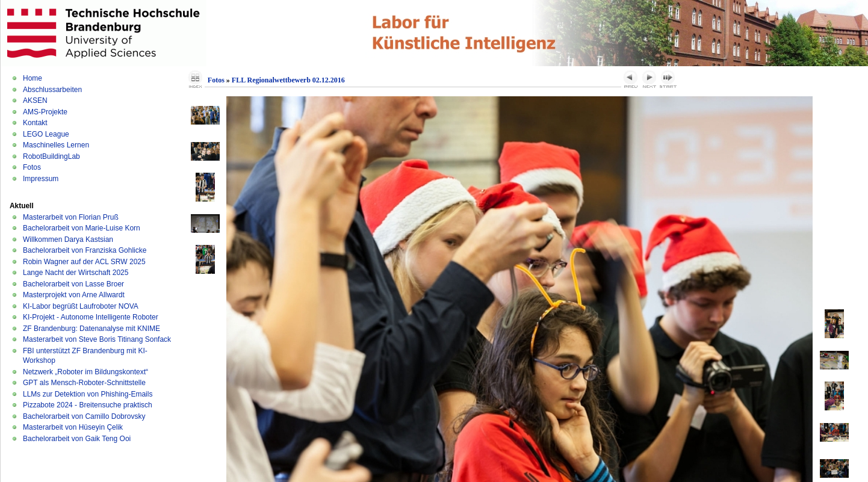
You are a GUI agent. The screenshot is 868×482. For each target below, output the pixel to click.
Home (33, 78)
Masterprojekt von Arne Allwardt (74, 295)
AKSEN (35, 100)
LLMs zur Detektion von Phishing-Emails (88, 394)
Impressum (41, 179)
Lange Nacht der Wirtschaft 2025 (76, 273)
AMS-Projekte (45, 112)
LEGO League (46, 134)
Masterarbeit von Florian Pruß (71, 217)
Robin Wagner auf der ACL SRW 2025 (84, 262)
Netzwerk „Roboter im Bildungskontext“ (85, 372)
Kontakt (35, 123)
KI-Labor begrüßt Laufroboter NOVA (81, 306)
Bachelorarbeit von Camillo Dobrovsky (84, 416)
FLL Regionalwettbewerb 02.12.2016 (288, 80)
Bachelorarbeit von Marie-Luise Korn (82, 228)
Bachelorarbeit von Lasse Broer (73, 284)
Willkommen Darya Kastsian (68, 239)
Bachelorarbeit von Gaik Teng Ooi (77, 439)
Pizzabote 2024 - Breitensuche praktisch (88, 405)
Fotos (32, 167)
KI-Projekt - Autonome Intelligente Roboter (91, 317)
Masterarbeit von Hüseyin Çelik (73, 427)
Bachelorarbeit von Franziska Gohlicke (85, 250)
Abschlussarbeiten (52, 90)
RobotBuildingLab (51, 156)
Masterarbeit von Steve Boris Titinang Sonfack (97, 339)
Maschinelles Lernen (56, 145)
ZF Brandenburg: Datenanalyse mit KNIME (91, 329)
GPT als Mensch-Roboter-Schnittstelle (84, 383)
